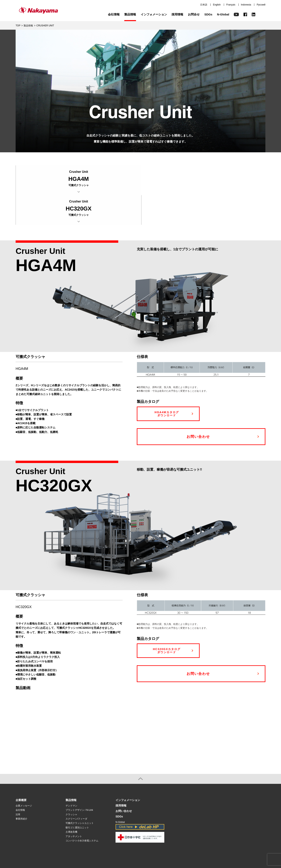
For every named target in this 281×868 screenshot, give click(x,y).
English (217, 5)
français (233, 848)
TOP (18, 26)
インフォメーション (154, 14)
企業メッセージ (24, 776)
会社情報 (114, 14)
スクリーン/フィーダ (76, 789)
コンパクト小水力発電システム (82, 811)
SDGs (208, 14)
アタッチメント (74, 807)
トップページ (193, 848)
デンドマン (71, 776)
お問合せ (194, 14)
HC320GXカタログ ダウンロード (167, 621)
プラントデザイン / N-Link (79, 780)
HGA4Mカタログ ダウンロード (167, 384)
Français (231, 5)
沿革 (18, 785)
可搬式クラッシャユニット (80, 793)
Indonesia (246, 5)
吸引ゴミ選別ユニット (77, 798)
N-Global (223, 14)
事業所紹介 (21, 789)
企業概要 (21, 770)
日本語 (204, 5)
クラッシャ (71, 785)
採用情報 (177, 14)
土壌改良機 (71, 802)
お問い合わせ (198, 407)
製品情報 (130, 14)
